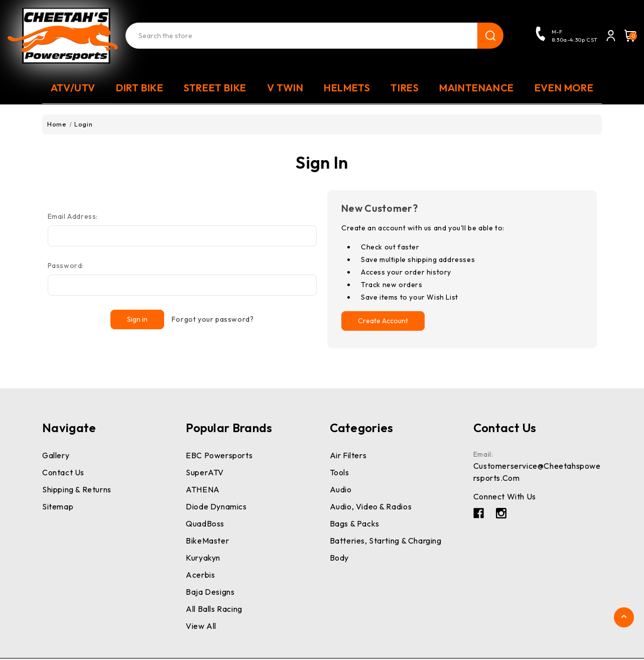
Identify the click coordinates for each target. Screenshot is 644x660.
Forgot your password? (213, 319)
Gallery (56, 455)
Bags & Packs (355, 523)
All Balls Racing (214, 609)
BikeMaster (207, 541)
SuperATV (205, 472)
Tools (340, 472)
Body (339, 558)
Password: (66, 266)
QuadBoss (205, 523)
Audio (341, 489)
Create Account (383, 321)
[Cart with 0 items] (628, 36)
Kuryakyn (203, 558)
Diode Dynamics (216, 506)
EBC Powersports (219, 455)
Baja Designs (210, 592)
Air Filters (348, 455)
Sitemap (58, 506)
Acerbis (200, 575)
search (490, 36)
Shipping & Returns (77, 489)
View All (201, 626)
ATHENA (203, 489)
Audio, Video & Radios (371, 506)
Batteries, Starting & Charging (386, 541)
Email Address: (73, 216)
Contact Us (63, 472)
